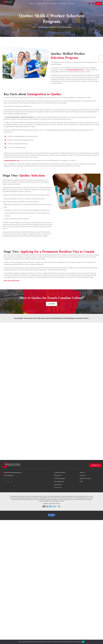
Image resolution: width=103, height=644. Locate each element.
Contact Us (83, 475)
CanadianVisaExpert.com (12, 160)
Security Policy (58, 484)
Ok (83, 642)
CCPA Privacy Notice (60, 478)
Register (99, 4)
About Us (82, 473)
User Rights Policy (59, 481)
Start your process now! (11, 281)
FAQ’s (81, 481)
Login (94, 4)
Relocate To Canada (85, 478)
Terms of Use (58, 487)
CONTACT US (95, 465)
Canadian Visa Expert (60, 473)
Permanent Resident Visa (75, 70)
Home (34, 27)
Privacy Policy (58, 475)
